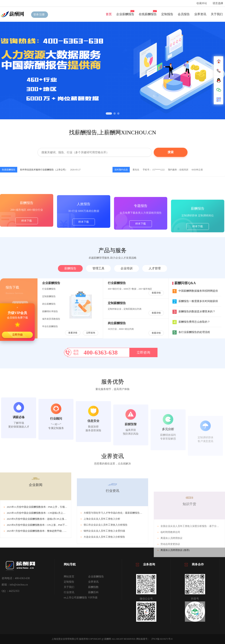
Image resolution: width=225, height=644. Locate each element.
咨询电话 (76, 352)
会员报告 (184, 14)
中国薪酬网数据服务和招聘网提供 (195, 291)
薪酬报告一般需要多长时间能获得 (195, 301)
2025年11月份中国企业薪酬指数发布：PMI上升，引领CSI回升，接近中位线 (47, 566)
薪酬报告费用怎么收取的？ (191, 322)
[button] (109, 113)
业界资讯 (200, 14)
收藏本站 (202, 3)
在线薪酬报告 (148, 14)
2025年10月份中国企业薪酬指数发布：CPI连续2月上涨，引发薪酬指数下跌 (47, 572)
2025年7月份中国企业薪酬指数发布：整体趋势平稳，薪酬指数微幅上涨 (45, 590)
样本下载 (27, 250)
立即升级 (17, 335)
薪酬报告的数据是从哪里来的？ (194, 311)
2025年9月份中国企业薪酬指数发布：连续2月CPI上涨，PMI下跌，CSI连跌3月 (49, 578)
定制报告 (167, 14)
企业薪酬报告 (125, 14)
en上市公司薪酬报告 (75, 598)
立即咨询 (91, 333)
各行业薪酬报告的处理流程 (191, 332)
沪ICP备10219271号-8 (162, 639)
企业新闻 (36, 544)
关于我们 (217, 14)
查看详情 (73, 333)
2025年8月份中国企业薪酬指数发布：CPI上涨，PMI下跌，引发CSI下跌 (45, 584)
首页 (109, 14)
